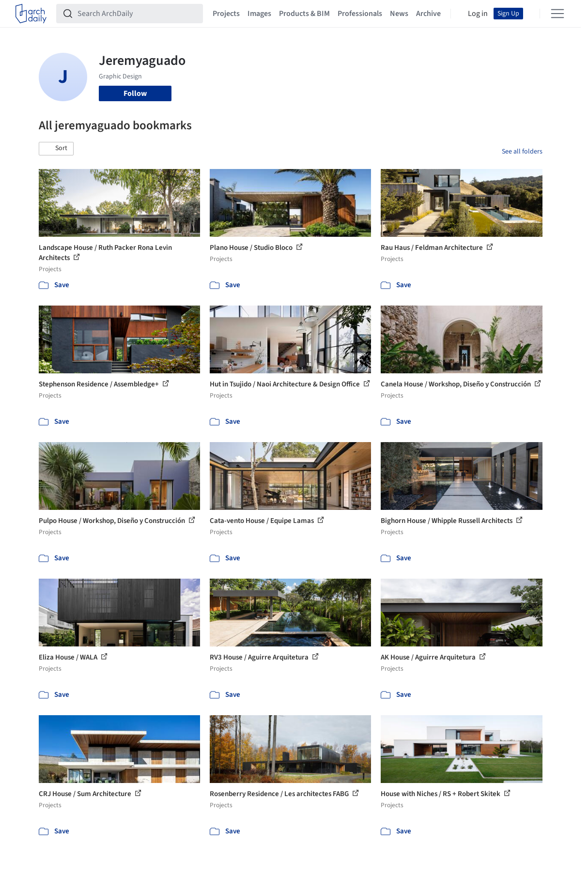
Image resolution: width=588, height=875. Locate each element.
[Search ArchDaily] (137, 14)
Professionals (360, 14)
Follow (135, 93)
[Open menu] (557, 14)
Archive (428, 14)
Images (259, 14)
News (399, 14)
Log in (478, 14)
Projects (226, 14)
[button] (56, 149)
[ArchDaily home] (31, 14)
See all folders (522, 152)
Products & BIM (304, 14)
